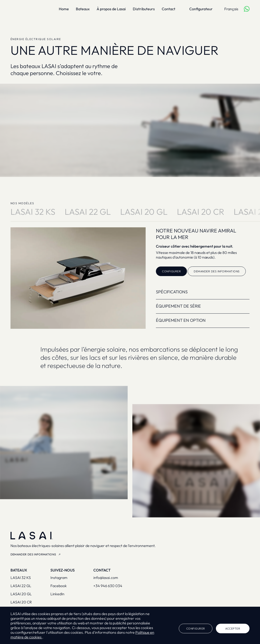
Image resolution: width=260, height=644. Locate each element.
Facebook (59, 586)
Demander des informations (217, 271)
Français (231, 9)
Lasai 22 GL (21, 586)
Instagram (59, 578)
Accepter (233, 628)
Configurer (171, 271)
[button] (247, 292)
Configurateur (201, 9)
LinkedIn (57, 594)
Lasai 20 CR (21, 602)
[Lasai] (26, 9)
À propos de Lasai (111, 9)
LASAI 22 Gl (88, 212)
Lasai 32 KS (21, 578)
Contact (169, 9)
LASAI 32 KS (33, 212)
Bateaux (83, 9)
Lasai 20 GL (21, 594)
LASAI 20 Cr (201, 212)
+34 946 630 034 (108, 586)
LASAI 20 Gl (144, 212)
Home (64, 9)
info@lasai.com (106, 578)
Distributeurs (144, 9)
